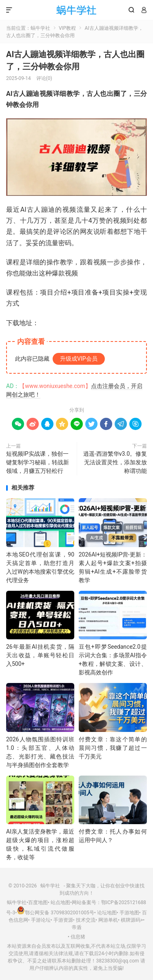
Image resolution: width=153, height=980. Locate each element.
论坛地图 (107, 913)
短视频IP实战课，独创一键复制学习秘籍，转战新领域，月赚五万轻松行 (38, 462)
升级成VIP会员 (79, 359)
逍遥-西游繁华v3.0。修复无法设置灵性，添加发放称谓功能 (115, 462)
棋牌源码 (131, 920)
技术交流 (86, 920)
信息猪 (78, 937)
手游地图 (129, 913)
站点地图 (60, 902)
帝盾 (77, 927)
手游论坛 (41, 920)
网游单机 (108, 920)
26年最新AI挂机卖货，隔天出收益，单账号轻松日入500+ (40, 655)
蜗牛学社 (76, 10)
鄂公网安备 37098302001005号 (55, 913)
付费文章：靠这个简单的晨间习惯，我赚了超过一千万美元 (113, 748)
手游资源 (63, 920)
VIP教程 (67, 28)
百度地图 (38, 902)
